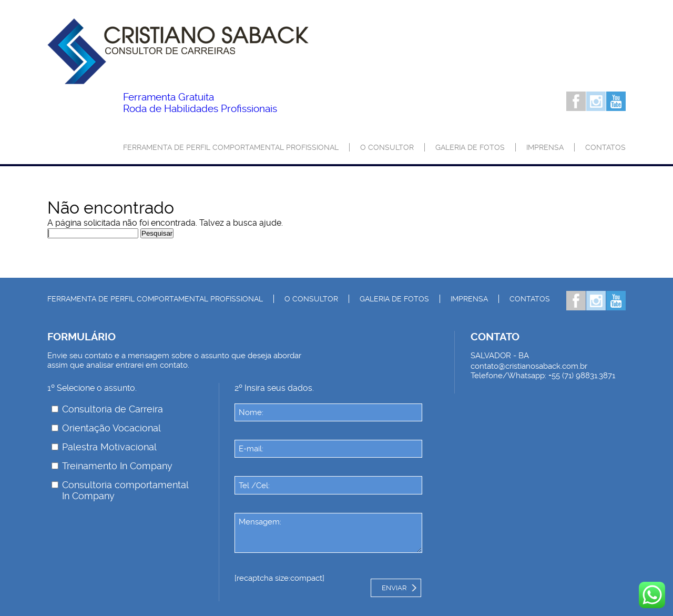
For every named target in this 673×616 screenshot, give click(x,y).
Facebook (576, 101)
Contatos (605, 147)
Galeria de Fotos (470, 147)
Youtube (616, 101)
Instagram (596, 101)
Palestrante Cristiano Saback (178, 51)
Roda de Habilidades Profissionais (200, 103)
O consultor (387, 147)
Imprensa (545, 147)
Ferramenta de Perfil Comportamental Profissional (231, 147)
